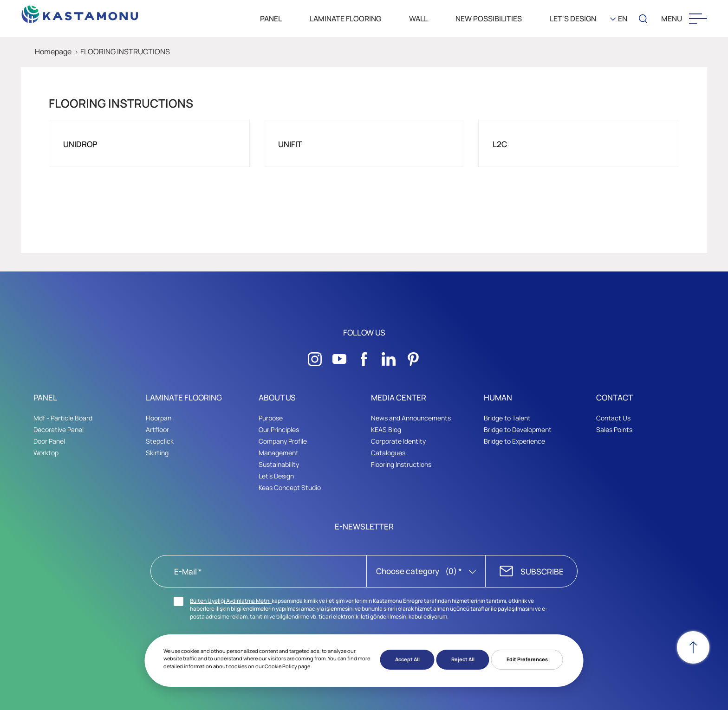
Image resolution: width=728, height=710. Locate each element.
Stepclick (160, 441)
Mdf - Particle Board (63, 418)
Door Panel (49, 441)
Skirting (157, 453)
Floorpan (159, 418)
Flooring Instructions (401, 464)
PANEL (271, 19)
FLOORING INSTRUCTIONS (125, 52)
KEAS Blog (386, 429)
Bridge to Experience (514, 441)
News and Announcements (411, 418)
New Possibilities (489, 19)
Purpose (271, 418)
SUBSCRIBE (542, 571)
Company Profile (283, 441)
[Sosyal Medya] (315, 356)
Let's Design (276, 476)
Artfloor (157, 429)
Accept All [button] (407, 659)
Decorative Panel (58, 429)
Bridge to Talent (507, 418)
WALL (418, 19)
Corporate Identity (398, 441)
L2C (500, 144)
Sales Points (614, 429)
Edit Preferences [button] (527, 659)
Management (279, 453)
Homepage (53, 52)
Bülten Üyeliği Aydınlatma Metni (231, 601)
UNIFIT (290, 144)
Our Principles (279, 429)
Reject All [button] (463, 659)
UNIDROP (80, 144)
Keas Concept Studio (290, 487)
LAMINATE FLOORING (345, 19)
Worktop (46, 453)
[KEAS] (80, 12)
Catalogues (388, 453)
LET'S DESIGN (573, 19)
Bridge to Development (518, 429)
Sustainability (279, 464)
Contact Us (613, 418)
